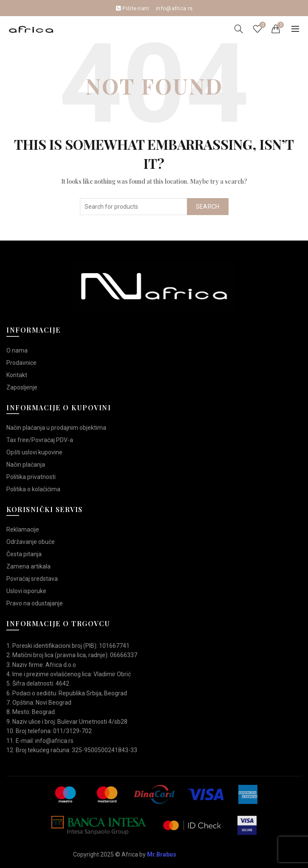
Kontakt (17, 375)
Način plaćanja (26, 465)
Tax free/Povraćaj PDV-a (40, 440)
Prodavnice (21, 363)
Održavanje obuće (31, 542)
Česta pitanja (24, 554)
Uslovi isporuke (26, 591)
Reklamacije (23, 529)
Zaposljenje (22, 387)
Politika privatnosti (31, 477)
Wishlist (262, 25)
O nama (17, 350)
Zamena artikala (28, 566)
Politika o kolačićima (33, 489)
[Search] (239, 29)
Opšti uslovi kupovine (34, 452)
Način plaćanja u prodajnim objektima (56, 428)
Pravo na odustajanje (35, 603)
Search (208, 207)
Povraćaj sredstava (32, 579)
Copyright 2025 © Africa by (125, 854)
